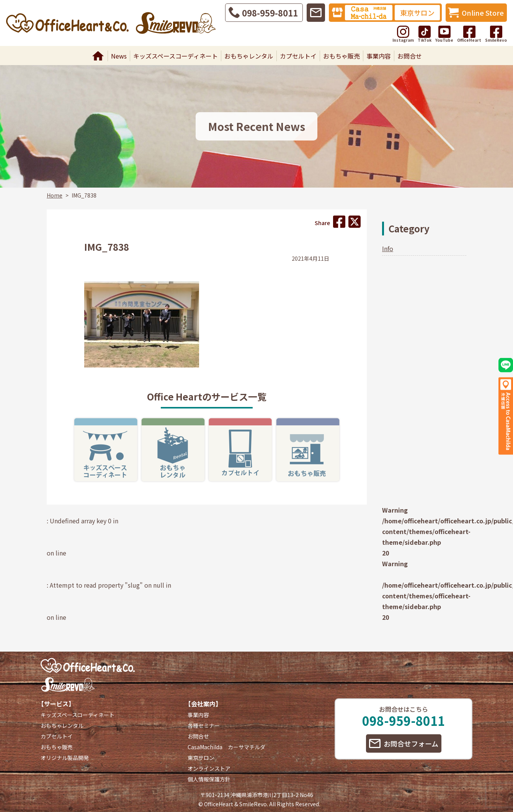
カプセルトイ (298, 56)
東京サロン (417, 13)
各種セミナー (204, 725)
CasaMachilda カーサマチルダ (226, 747)
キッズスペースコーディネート (176, 56)
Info (388, 248)
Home (98, 56)
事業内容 (379, 56)
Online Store (483, 13)
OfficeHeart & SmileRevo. (236, 804)
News (119, 56)
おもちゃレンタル (249, 56)
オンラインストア (209, 768)
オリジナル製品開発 (65, 758)
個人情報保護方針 (209, 779)
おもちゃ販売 (341, 56)
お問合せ (410, 56)
